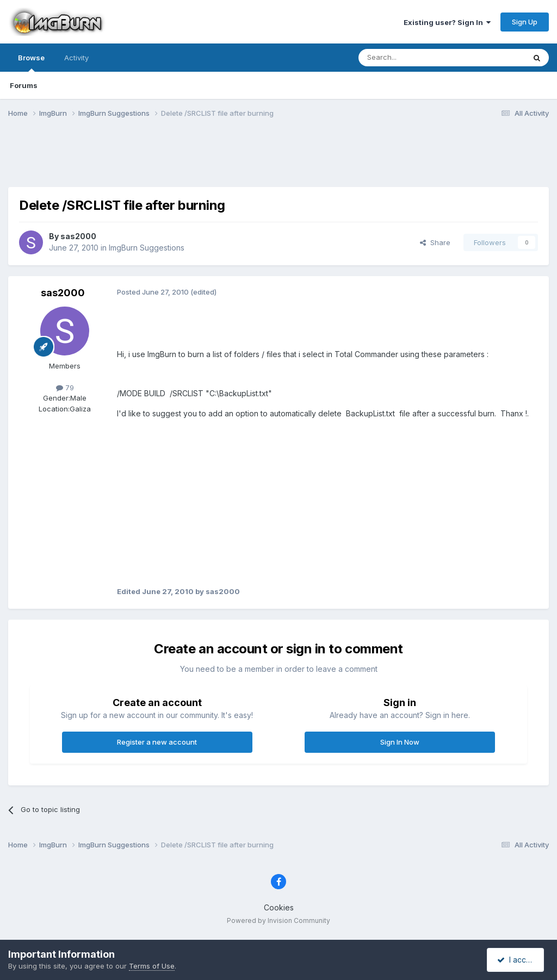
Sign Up (525, 22)
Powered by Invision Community (278, 920)
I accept (517, 960)
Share (435, 242)
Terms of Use (152, 966)
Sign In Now (400, 742)
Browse (31, 63)
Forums (24, 85)
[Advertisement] (278, 159)
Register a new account (157, 742)
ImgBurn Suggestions (147, 248)
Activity (76, 58)
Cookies (279, 907)
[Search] (414, 58)
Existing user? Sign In (447, 22)
